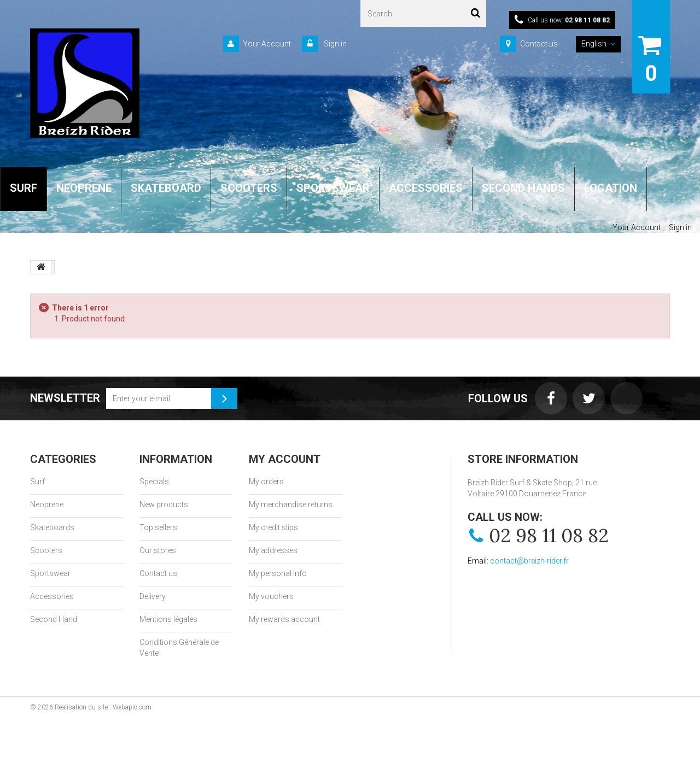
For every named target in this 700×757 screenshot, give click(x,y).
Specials (154, 482)
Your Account (267, 44)
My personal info (278, 573)
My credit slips (273, 527)
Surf (37, 482)
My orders (266, 482)
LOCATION (611, 188)
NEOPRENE (84, 188)
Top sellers (158, 527)
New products (164, 504)
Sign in (334, 44)
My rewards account (284, 619)
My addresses (273, 550)
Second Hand (54, 619)
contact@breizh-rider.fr (529, 561)
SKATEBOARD (166, 188)
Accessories (52, 596)
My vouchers (271, 596)
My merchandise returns (291, 504)
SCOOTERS (249, 188)
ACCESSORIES (426, 188)
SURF (24, 188)
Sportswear (50, 573)
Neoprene (47, 504)
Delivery (153, 596)
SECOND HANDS (523, 188)
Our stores (158, 550)
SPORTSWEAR (333, 188)
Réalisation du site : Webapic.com (103, 707)
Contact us (539, 44)
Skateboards (52, 527)
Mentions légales (168, 619)
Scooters (46, 550)
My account (285, 459)
